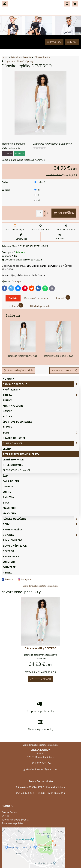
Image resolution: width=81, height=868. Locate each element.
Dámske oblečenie (41, 384)
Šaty (6, 476)
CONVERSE (9, 567)
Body (41, 433)
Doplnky (41, 535)
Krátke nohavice (14, 438)
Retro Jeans (11, 556)
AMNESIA (8, 497)
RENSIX (7, 573)
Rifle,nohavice (13, 465)
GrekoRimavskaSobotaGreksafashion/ (41, 586)
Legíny (7, 449)
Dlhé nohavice (41, 443)
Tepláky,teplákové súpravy (21, 454)
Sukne (7, 492)
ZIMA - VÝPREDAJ (13, 540)
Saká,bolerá (11, 481)
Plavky (7, 427)
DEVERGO (9, 551)
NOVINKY (8, 379)
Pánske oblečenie (41, 519)
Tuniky (7, 400)
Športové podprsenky (18, 422)
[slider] (39, 148)
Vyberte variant (40, 679)
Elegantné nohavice (17, 470)
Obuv (41, 524)
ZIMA (6, 503)
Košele (7, 411)
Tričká (41, 395)
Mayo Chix (10, 508)
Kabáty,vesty (11, 390)
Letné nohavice (13, 459)
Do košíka (64, 213)
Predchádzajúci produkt (18, 370)
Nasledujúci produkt (64, 370)
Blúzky (7, 416)
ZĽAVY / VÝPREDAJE (15, 546)
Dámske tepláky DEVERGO (40, 648)
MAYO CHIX (10, 513)
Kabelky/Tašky (13, 529)
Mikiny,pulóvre (13, 406)
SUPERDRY (9, 562)
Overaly (8, 486)
